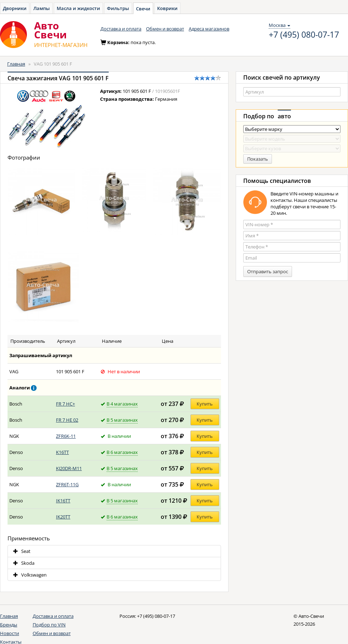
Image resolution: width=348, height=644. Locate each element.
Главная (16, 64)
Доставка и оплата (121, 29)
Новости (10, 633)
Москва (279, 25)
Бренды (9, 625)
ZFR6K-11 (66, 436)
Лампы (42, 8)
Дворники (15, 8)
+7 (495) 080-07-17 (304, 35)
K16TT (62, 452)
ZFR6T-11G (67, 484)
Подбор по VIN (49, 625)
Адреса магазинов (209, 29)
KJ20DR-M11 (69, 468)
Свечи (143, 9)
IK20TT (63, 517)
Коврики (167, 8)
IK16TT (63, 501)
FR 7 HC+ (65, 404)
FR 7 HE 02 (67, 420)
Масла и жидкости (78, 8)
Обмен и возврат (165, 29)
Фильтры (118, 8)
